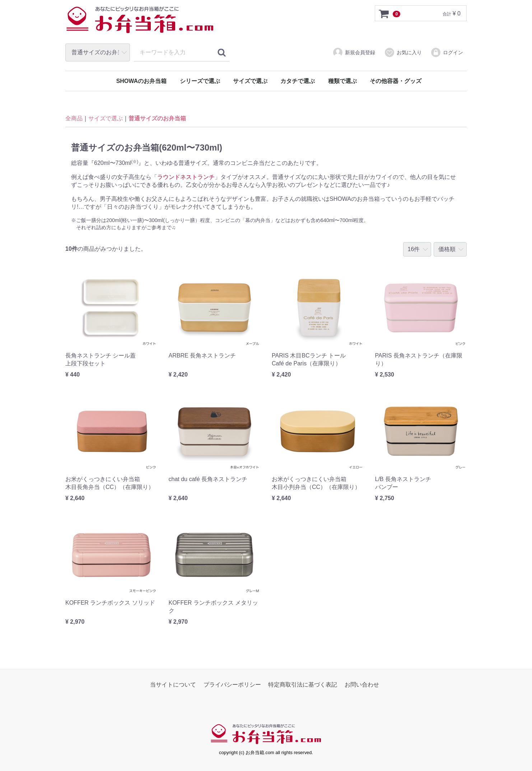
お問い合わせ (362, 685)
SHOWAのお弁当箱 (141, 81)
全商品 (74, 119)
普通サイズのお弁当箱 (157, 119)
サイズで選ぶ (250, 81)
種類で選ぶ (342, 81)
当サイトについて (173, 685)
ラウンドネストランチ (186, 177)
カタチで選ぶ (298, 81)
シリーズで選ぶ (200, 81)
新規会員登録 (354, 52)
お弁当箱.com (140, 23)
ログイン (447, 52)
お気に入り (403, 52)
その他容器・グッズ (396, 81)
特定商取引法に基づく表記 (303, 685)
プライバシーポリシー (232, 685)
